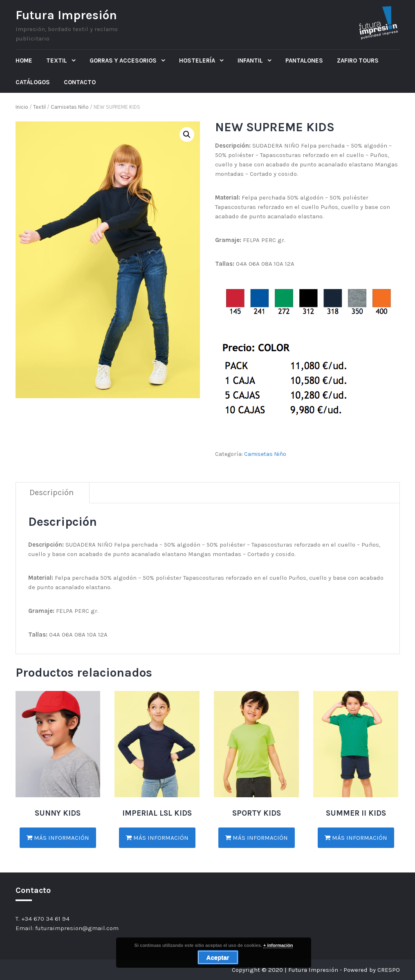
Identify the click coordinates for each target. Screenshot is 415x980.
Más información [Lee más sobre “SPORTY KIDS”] (257, 838)
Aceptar (218, 957)
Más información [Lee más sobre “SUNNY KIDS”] (58, 838)
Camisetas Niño (70, 107)
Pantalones (304, 61)
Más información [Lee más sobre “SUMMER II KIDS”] (356, 838)
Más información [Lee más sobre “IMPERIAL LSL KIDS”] (157, 838)
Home (24, 61)
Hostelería (198, 61)
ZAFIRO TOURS (358, 61)
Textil (57, 61)
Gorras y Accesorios (124, 61)
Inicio (22, 107)
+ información (278, 945)
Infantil (251, 61)
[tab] (52, 493)
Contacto (80, 82)
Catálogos (33, 82)
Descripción (52, 492)
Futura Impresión (66, 15)
